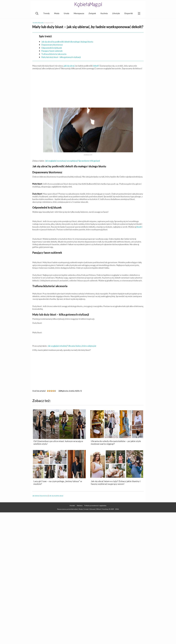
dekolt (96, 66)
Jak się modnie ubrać (56, 496)
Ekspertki (129, 13)
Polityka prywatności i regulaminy (95, 506)
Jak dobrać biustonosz (40, 496)
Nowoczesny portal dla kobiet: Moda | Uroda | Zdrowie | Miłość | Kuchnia (83, 509)
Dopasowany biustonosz (52, 45)
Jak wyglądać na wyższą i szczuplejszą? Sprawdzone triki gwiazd (72, 161)
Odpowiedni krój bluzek (52, 48)
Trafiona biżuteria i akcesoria (54, 54)
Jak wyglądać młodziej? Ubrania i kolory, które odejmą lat (72, 346)
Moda (57, 13)
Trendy (46, 13)
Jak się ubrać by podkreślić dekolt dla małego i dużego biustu (67, 42)
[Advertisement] (88, 88)
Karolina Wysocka (38, 23)
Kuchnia (104, 13)
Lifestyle (116, 13)
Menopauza (79, 13)
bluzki (139, 227)
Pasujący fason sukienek (52, 51)
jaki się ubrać (69, 66)
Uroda (66, 13)
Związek (92, 13)
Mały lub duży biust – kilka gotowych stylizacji (61, 57)
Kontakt (72, 506)
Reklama (80, 506)
